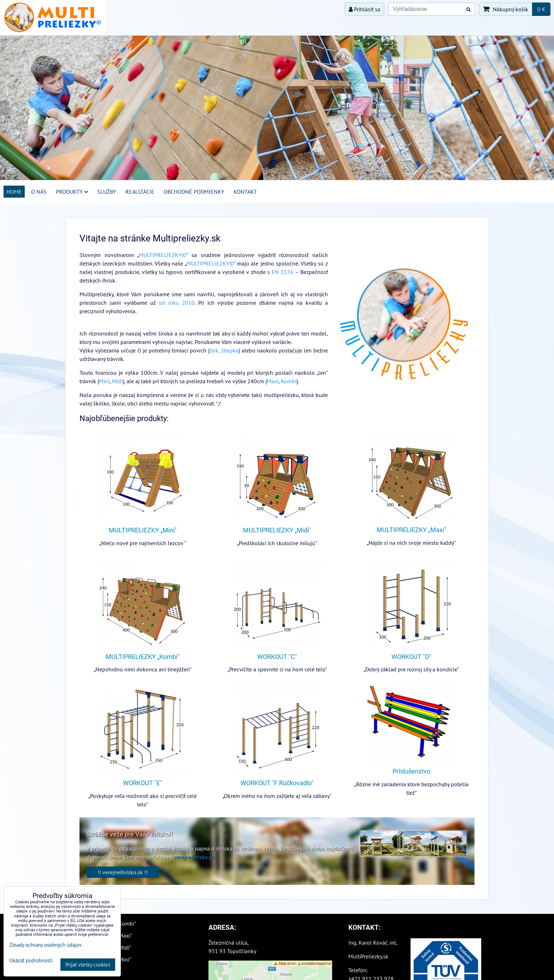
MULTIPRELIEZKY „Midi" (277, 530)
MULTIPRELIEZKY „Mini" (143, 530)
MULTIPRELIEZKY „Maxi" (411, 530)
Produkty (72, 192)
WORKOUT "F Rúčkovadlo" (277, 783)
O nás (39, 192)
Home (14, 192)
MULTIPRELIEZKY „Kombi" (143, 657)
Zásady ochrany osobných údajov (45, 945)
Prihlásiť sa (364, 9)
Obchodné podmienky (194, 192)
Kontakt (245, 192)
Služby (107, 192)
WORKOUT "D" (411, 657)
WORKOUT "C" (277, 657)
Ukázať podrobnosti (31, 961)
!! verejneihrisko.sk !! (123, 872)
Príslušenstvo (411, 771)
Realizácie (140, 192)
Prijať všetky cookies (88, 965)
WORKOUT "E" (143, 783)
